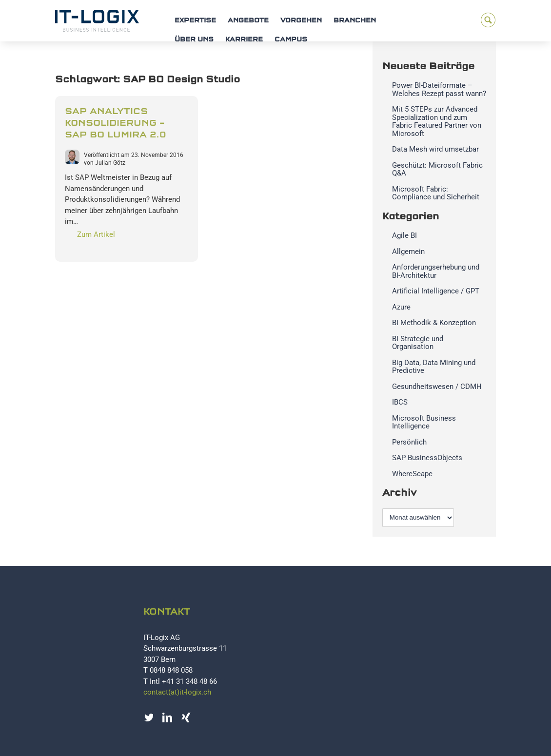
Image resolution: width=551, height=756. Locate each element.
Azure (401, 307)
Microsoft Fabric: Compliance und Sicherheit (436, 193)
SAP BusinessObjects (427, 458)
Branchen (355, 21)
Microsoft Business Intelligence (424, 422)
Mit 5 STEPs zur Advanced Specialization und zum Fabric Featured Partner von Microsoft (437, 121)
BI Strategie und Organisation (418, 343)
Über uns (194, 40)
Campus (291, 40)
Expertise (195, 21)
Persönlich (409, 442)
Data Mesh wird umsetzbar (435, 149)
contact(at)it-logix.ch (177, 692)
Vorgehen (301, 21)
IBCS (400, 402)
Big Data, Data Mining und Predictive (434, 367)
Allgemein (408, 252)
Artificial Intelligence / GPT (436, 291)
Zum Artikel (96, 234)
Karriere (244, 40)
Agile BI (404, 235)
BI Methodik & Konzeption (434, 323)
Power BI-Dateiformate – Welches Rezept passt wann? (439, 89)
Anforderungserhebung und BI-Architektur (436, 271)
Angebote (248, 21)
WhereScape (412, 474)
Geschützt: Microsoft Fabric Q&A (437, 169)
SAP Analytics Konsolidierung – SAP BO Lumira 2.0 (116, 123)
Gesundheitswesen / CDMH (437, 387)
